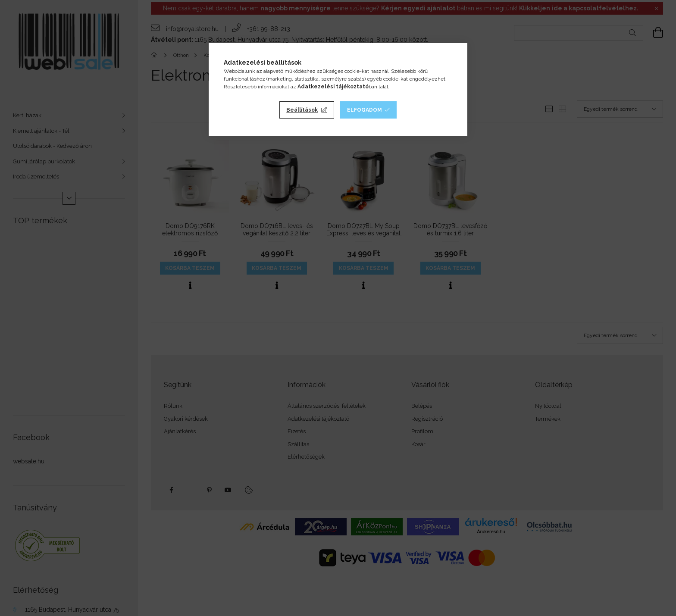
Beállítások (302, 110)
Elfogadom (365, 110)
